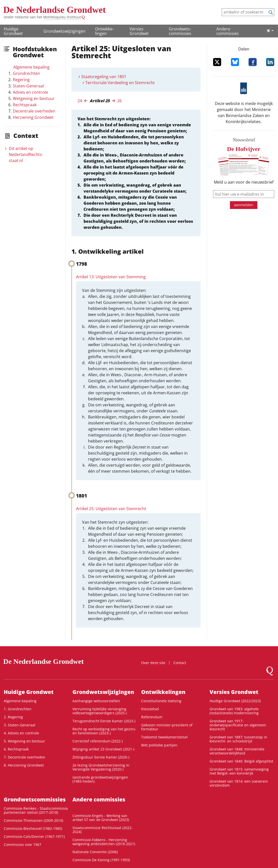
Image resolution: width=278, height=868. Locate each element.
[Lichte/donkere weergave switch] (270, 31)
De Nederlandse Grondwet (54, 10)
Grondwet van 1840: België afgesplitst (241, 761)
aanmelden (244, 205)
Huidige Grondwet (13, 31)
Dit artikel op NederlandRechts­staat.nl (26, 154)
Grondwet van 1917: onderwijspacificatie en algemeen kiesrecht (238, 725)
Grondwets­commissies (180, 31)
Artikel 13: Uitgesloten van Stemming (111, 277)
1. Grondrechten (18, 709)
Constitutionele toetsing (161, 701)
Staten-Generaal (28, 86)
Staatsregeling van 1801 (104, 77)
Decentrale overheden (34, 111)
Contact (180, 663)
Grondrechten (26, 73)
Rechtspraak (25, 105)
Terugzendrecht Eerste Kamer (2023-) (104, 721)
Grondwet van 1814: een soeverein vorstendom (239, 783)
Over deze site (153, 663)
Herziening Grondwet (33, 117)
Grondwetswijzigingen (65, 31)
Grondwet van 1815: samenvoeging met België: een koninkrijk (239, 771)
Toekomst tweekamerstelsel (164, 737)
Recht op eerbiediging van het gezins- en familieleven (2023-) (104, 731)
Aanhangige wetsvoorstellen (96, 701)
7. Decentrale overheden (25, 757)
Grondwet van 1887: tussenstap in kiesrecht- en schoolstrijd (238, 739)
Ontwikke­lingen (104, 31)
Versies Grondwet (139, 31)
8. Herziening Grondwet (24, 765)
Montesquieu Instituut (62, 17)
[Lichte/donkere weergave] (270, 31)
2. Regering (13, 717)
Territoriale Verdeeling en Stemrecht (120, 83)
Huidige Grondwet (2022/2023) (235, 701)
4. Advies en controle (21, 733)
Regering (21, 80)
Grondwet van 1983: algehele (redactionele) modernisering (234, 711)
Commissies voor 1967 (23, 845)
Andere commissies (228, 31)
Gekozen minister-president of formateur (167, 727)
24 (80, 101)
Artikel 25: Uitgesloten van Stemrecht (111, 509)
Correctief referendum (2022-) (98, 741)
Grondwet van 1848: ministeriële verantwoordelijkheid (237, 751)
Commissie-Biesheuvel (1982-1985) (33, 828)
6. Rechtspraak (16, 749)
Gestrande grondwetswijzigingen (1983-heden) (100, 779)
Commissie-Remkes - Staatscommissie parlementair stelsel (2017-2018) (36, 810)
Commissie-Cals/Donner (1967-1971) (34, 836)
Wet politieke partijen (159, 745)
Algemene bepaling (31, 67)
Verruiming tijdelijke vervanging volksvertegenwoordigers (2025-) (100, 711)
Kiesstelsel (150, 709)
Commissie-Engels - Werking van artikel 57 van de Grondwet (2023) (101, 818)
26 (120, 101)
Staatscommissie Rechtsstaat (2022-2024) (103, 830)
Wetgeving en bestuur (34, 98)
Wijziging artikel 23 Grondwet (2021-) (103, 749)
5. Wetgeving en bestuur (24, 741)
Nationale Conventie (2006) (95, 852)
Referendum (152, 717)
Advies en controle (30, 92)
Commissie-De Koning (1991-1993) (101, 860)
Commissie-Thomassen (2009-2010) (33, 820)
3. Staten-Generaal (19, 725)
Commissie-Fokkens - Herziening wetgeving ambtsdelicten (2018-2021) (104, 842)
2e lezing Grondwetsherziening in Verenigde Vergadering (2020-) (101, 767)
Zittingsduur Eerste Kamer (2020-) (101, 757)
